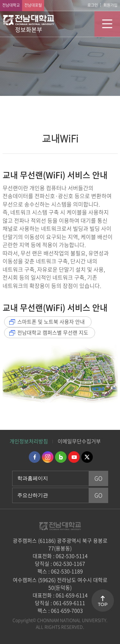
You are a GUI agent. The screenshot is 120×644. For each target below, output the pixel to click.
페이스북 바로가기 (35, 457)
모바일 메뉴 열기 (107, 24)
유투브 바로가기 (74, 457)
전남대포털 (33, 5)
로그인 (93, 5)
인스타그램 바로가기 (48, 457)
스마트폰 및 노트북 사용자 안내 (51, 322)
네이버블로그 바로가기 (61, 457)
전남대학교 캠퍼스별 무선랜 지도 (53, 332)
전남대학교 (11, 5)
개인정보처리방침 (29, 441)
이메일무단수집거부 (79, 441)
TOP (103, 604)
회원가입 (110, 5)
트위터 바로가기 (87, 457)
